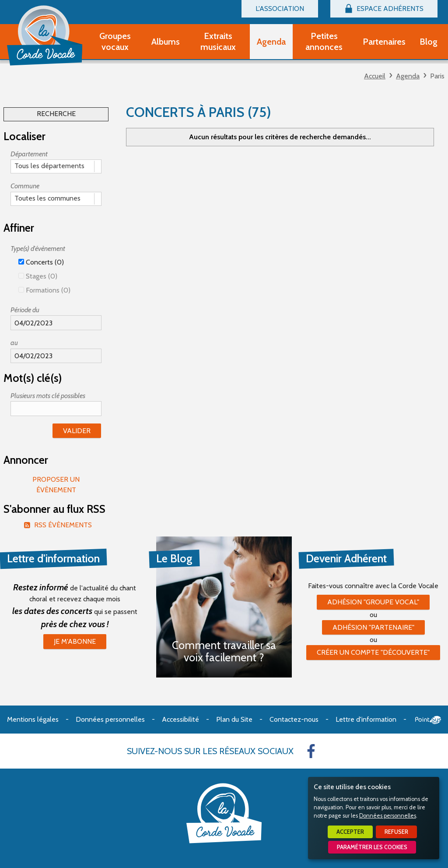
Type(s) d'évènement (38, 249)
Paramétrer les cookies (372, 847)
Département (29, 154)
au (14, 343)
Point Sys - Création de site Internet (428, 720)
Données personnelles (388, 816)
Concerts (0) (41, 262)
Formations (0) (44, 290)
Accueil (375, 76)
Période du (25, 310)
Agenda (408, 76)
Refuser (396, 832)
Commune (25, 186)
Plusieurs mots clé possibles (48, 396)
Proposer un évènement (56, 485)
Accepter (350, 832)
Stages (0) (38, 276)
